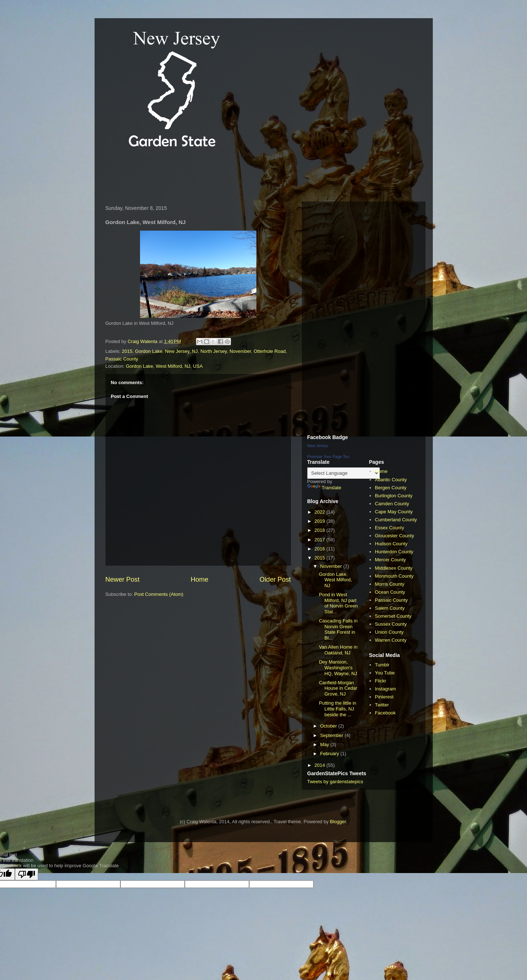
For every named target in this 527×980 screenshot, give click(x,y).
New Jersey (177, 351)
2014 (321, 765)
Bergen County (391, 488)
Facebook (385, 713)
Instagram (386, 689)
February (330, 754)
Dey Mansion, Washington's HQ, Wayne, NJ (338, 668)
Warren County (391, 640)
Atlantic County (391, 480)
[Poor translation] (27, 874)
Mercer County (390, 560)
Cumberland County (396, 520)
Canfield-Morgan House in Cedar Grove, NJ (338, 688)
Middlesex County (394, 568)
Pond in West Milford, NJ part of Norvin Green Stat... (338, 603)
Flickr (381, 681)
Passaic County (122, 359)
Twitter (382, 705)
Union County (389, 632)
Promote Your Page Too (328, 457)
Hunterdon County (394, 552)
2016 (321, 549)
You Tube (385, 673)
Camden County (392, 504)
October (329, 726)
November (240, 351)
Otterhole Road (270, 351)
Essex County (390, 528)
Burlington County (394, 496)
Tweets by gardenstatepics (335, 782)
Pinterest (384, 697)
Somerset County (393, 616)
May (325, 744)
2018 (321, 530)
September (332, 735)
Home (199, 579)
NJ (195, 351)
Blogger (338, 822)
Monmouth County (394, 576)
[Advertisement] (234, 176)
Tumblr (382, 665)
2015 (127, 351)
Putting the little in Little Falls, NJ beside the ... (338, 709)
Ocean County (390, 592)
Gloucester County (395, 536)
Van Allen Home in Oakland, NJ (338, 650)
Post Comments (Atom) (159, 594)
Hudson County (391, 544)
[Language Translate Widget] (344, 473)
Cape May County (394, 512)
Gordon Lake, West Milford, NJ (336, 580)
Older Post (275, 579)
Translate (324, 488)
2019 (321, 521)
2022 (321, 512)
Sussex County (391, 624)
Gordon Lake (149, 351)
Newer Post (123, 579)
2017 (321, 540)
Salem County (390, 608)
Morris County (390, 584)
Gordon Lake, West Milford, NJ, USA (164, 366)
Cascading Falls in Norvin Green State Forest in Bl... (338, 629)
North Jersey (214, 351)
